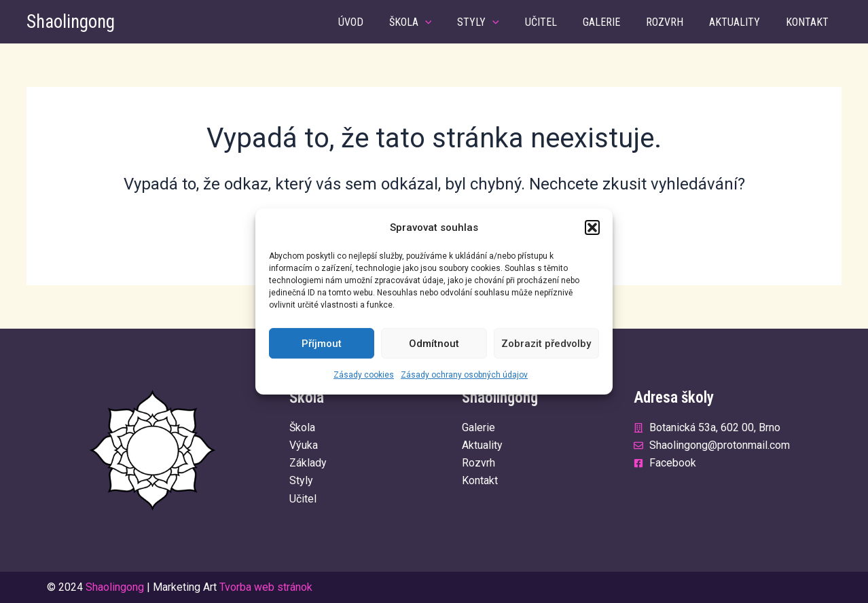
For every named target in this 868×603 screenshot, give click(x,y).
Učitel (559, 22)
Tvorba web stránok (266, 587)
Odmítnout (434, 344)
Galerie (616, 22)
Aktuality (741, 22)
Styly (501, 22)
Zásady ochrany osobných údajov (464, 376)
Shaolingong (71, 22)
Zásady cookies (364, 376)
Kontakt (809, 22)
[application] (452, 22)
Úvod (381, 22)
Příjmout (322, 344)
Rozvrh (675, 22)
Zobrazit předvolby (546, 344)
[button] (592, 227)
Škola (437, 22)
